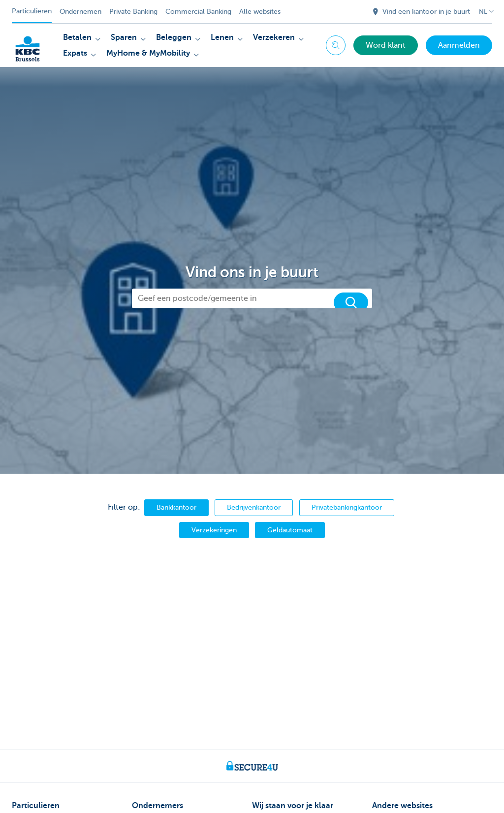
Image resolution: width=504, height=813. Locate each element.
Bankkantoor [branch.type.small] (176, 507)
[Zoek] (351, 302)
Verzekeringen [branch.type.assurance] (214, 530)
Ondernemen (80, 12)
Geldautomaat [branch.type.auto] (290, 530)
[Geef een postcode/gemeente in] (252, 298)
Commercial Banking (198, 12)
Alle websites (260, 12)
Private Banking (133, 12)
